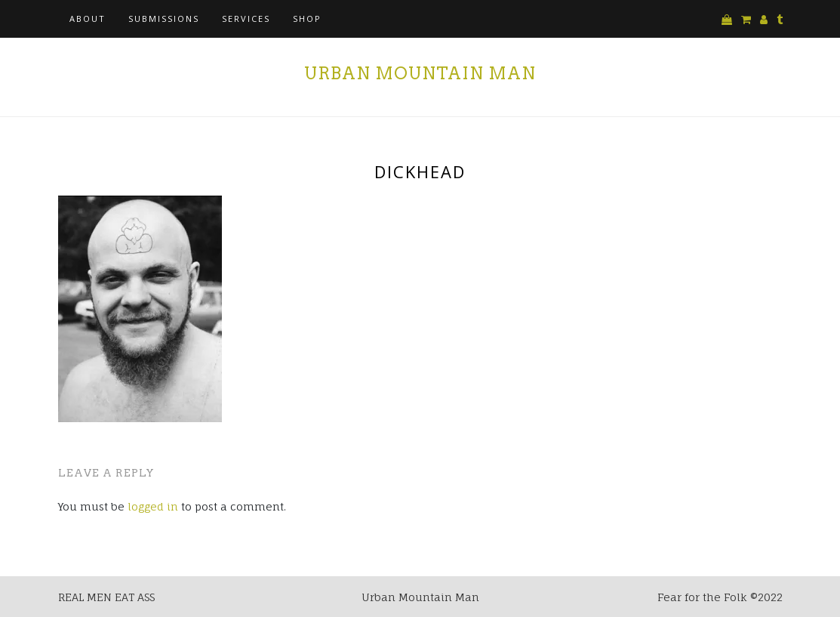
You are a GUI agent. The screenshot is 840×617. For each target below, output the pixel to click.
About (88, 19)
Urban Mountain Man (420, 73)
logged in (153, 506)
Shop (307, 19)
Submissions (164, 19)
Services (246, 19)
